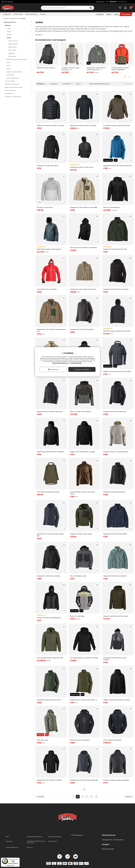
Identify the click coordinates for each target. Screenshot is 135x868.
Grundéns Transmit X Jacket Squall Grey (116, 452)
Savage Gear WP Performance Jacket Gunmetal (115, 659)
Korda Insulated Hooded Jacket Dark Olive (50, 658)
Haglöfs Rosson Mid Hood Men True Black (83, 125)
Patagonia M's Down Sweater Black (114, 492)
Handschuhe (10, 75)
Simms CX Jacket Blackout (112, 207)
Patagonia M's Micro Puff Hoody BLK (115, 412)
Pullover (18, 31)
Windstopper (12, 56)
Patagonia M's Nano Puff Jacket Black (82, 329)
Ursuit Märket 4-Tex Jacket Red (47, 289)
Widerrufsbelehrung (12, 847)
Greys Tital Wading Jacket (78, 576)
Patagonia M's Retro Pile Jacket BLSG (115, 576)
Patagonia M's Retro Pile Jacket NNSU (115, 534)
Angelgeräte (7, 14)
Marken (109, 14)
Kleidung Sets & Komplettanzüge (17, 59)
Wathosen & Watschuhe (17, 84)
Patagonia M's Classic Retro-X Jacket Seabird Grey (51, 330)
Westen (18, 69)
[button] (119, 2)
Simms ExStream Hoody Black (112, 740)
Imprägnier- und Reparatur (13, 97)
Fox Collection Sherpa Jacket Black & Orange (84, 658)
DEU (8, 2)
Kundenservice (79, 835)
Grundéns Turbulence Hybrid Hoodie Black (116, 780)
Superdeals (126, 14)
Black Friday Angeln (108, 849)
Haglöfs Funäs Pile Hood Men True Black (83, 452)
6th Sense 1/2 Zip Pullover (45, 207)
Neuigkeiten (100, 14)
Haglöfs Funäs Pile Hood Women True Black (117, 700)
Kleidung (23, 18)
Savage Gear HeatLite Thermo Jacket (82, 167)
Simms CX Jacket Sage (77, 616)
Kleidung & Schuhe (31, 14)
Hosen (18, 62)
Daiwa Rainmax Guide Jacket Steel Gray (49, 249)
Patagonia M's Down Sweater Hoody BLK (49, 412)
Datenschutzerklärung (55, 837)
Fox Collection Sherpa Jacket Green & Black (117, 125)
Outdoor (43, 14)
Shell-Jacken (12, 50)
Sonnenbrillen (17, 93)
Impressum (9, 841)
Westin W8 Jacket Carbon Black (80, 740)
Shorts (9, 66)
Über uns (30, 847)
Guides (116, 14)
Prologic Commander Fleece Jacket (81, 534)
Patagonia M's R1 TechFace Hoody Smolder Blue (50, 535)
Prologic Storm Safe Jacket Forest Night (116, 616)
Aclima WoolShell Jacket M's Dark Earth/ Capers (82, 493)
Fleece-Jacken (13, 41)
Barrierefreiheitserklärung (35, 837)
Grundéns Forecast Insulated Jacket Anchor (117, 331)
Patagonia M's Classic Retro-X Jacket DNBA (84, 207)
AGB (7, 837)
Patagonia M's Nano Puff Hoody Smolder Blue (84, 780)
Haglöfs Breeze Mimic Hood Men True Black (50, 452)
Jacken (18, 38)
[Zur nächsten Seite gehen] (129, 797)
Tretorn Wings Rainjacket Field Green (48, 492)
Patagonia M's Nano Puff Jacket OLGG (49, 700)
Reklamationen (52, 841)
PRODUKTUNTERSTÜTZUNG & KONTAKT (36, 842)
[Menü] (18, 859)
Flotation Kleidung (17, 90)
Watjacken (12, 53)
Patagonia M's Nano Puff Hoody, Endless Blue (117, 166)
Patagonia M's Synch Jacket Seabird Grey (83, 289)
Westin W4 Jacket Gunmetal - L (47, 68)
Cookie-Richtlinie (76, 363)
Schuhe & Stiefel (17, 81)
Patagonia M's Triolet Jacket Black (47, 166)
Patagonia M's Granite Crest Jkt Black (48, 576)
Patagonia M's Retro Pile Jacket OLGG (115, 249)
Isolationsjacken (13, 44)
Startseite (6, 18)
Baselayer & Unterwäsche (18, 72)
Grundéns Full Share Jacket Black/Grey (49, 618)
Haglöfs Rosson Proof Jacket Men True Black (117, 371)
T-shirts (9, 28)
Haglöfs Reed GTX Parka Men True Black (49, 780)
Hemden (9, 35)
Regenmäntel (12, 47)
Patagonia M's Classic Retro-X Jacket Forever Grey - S (96, 69)
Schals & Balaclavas (18, 78)
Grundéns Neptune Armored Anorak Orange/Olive (120, 69)
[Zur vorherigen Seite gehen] (40, 797)
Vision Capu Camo (42, 740)
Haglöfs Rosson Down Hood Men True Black (50, 125)
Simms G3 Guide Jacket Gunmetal (81, 412)
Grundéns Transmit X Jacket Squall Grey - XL (70, 69)
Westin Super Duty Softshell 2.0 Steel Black (83, 248)
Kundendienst (100, 2)
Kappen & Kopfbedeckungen (17, 87)
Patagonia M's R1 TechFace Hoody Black (116, 289)
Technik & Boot (18, 14)
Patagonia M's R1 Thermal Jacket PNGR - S (83, 700)
